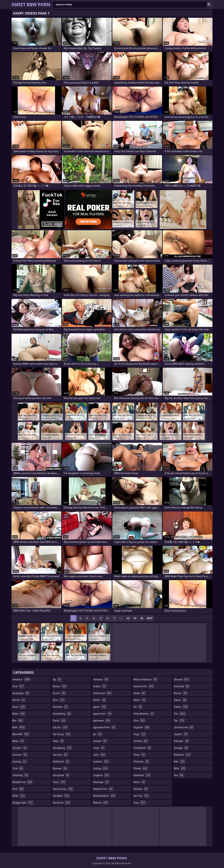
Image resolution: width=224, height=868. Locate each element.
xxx (179, 775)
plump (141, 768)
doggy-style (23, 803)
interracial (103, 693)
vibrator (181, 741)
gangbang (62, 748)
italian (100, 700)
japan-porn (102, 714)
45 (135, 618)
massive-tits (103, 789)
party (139, 755)
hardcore (62, 803)
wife (180, 768)
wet (180, 762)
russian (141, 789)
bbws (18, 741)
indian (100, 686)
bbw (19, 727)
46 (142, 618)
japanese (102, 720)
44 (128, 618)
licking (101, 768)
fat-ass (60, 727)
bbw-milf (21, 734)
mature (101, 803)
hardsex (101, 679)
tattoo (181, 707)
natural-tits (144, 686)
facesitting (62, 714)
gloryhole (61, 775)
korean (100, 741)
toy (179, 720)
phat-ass (141, 762)
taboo (180, 700)
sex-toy (141, 796)
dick (18, 789)
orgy (140, 734)
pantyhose (143, 748)
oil (138, 707)
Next (150, 618)
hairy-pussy (63, 789)
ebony (60, 686)
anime (19, 700)
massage (101, 782)
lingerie (101, 775)
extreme (61, 707)
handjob (61, 796)
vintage (181, 748)
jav (98, 734)
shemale (182, 686)
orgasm (142, 727)
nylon (140, 700)
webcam (182, 755)
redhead (142, 775)
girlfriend (61, 762)
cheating (20, 775)
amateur (21, 679)
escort (59, 693)
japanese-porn (104, 727)
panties (141, 741)
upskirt (181, 734)
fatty (59, 741)
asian (19, 707)
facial (59, 720)
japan (100, 707)
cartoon (20, 755)
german (60, 755)
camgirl (20, 748)
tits (180, 714)
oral (139, 720)
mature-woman (146, 679)
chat (18, 768)
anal (18, 686)
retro (140, 782)
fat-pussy (62, 734)
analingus (21, 693)
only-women (144, 714)
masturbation (104, 796)
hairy (59, 782)
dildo (19, 796)
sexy (140, 803)
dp (57, 679)
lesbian (101, 762)
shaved (181, 679)
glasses (60, 768)
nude (140, 693)
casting (20, 762)
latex (99, 748)
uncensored (184, 727)
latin (99, 755)
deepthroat (22, 782)
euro (59, 700)
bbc (18, 720)
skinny (181, 693)
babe (19, 714)
